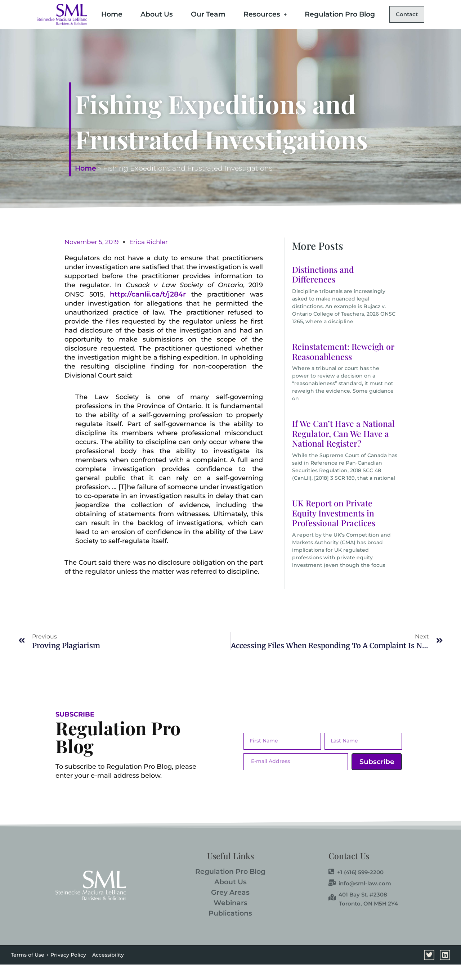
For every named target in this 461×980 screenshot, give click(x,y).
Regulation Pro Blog (337, 13)
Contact (120, 31)
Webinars (230, 919)
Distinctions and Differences (323, 290)
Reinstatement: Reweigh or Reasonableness (343, 367)
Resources (262, 13)
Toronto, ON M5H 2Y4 (368, 919)
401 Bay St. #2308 (358, 910)
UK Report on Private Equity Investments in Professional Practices (334, 529)
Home (109, 13)
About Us (153, 13)
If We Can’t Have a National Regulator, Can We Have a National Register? (343, 449)
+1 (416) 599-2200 (356, 888)
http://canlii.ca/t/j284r (148, 310)
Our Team (205, 13)
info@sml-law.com (360, 899)
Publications (230, 929)
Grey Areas (230, 908)
